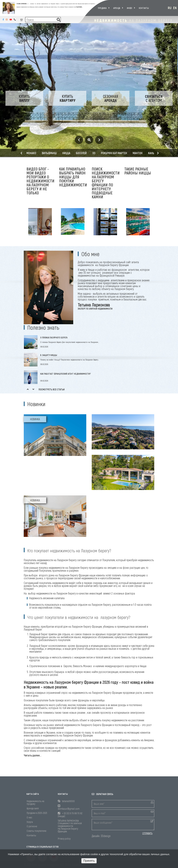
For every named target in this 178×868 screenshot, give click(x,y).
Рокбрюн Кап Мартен (114, 153)
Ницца (66, 153)
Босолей (81, 153)
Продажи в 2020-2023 (37, 813)
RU (170, 8)
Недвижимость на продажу (35, 802)
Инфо (131, 8)
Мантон (138, 153)
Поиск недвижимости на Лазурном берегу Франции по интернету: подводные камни (106, 183)
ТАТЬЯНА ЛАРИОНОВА (22, 4)
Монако (31, 153)
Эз (94, 153)
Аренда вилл (33, 808)
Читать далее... (33, 755)
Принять (89, 861)
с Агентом (154, 98)
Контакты (144, 8)
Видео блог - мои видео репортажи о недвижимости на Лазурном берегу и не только (40, 181)
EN (175, 8)
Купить (24, 98)
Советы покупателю (37, 831)
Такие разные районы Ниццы (138, 171)
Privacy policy (64, 839)
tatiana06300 (68, 801)
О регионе (32, 826)
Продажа (104, 8)
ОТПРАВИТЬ (147, 833)
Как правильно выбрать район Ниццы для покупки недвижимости (73, 177)
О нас (29, 817)
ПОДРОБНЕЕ (79, 7)
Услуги (30, 822)
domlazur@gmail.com (69, 809)
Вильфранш (49, 153)
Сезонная (111, 98)
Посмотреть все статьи (52, 389)
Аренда (118, 8)
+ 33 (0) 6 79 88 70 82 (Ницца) (70, 815)
